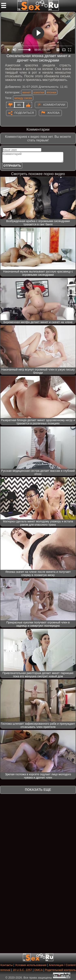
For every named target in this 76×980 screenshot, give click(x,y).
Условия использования (31, 965)
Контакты (6, 965)
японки (51, 92)
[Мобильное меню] (4, 5)
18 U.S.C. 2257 (22, 970)
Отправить (12, 166)
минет (27, 92)
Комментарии (54, 104)
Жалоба (53, 113)
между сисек (23, 98)
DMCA (38, 970)
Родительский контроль (60, 970)
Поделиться (24, 113)
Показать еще (38, 790)
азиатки (39, 92)
